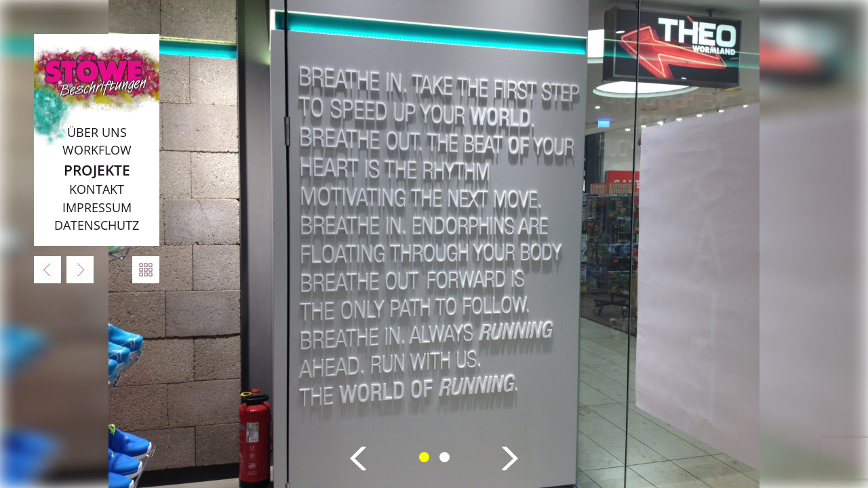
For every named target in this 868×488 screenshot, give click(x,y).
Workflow (97, 150)
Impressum (97, 207)
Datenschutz (97, 225)
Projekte (97, 170)
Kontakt (97, 189)
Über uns (97, 132)
